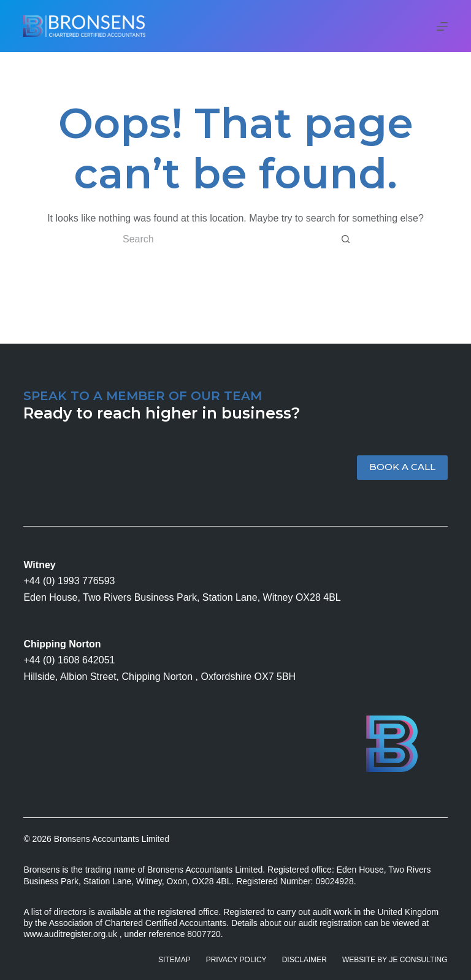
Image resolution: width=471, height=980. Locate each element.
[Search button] (346, 239)
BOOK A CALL (402, 467)
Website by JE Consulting (395, 960)
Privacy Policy (236, 960)
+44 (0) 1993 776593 (69, 581)
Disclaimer (304, 960)
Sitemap (174, 960)
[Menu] (442, 26)
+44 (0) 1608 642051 (69, 660)
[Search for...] (223, 239)
